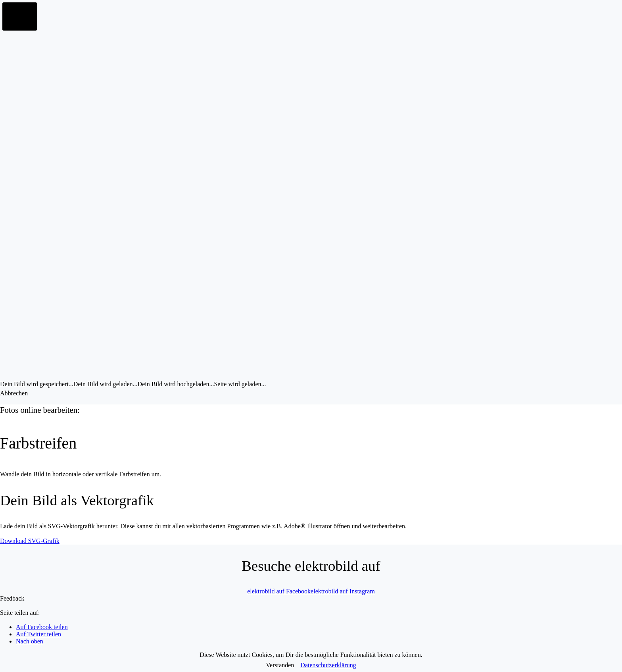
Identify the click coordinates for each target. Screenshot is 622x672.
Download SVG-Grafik (30, 541)
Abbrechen (14, 393)
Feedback (12, 598)
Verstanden (280, 665)
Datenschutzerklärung (328, 665)
